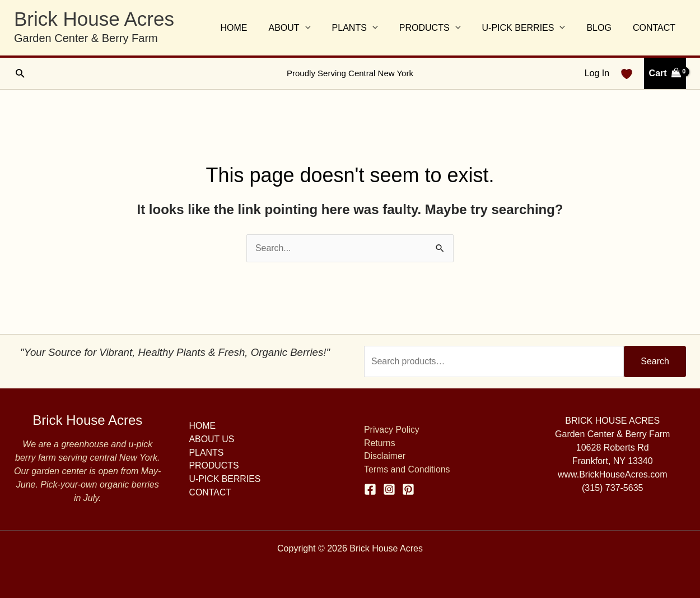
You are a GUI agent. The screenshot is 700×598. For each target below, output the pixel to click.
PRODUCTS (436, 28)
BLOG (604, 28)
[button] (20, 73)
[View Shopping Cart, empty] (665, 73)
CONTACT (656, 28)
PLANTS (364, 28)
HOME (255, 28)
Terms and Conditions (407, 470)
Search (655, 361)
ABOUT (302, 28)
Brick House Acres (94, 19)
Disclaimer (385, 456)
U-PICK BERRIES (526, 28)
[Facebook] (370, 489)
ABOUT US (212, 439)
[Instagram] (389, 489)
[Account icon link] (597, 73)
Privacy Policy (392, 430)
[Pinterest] (408, 489)
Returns (380, 443)
